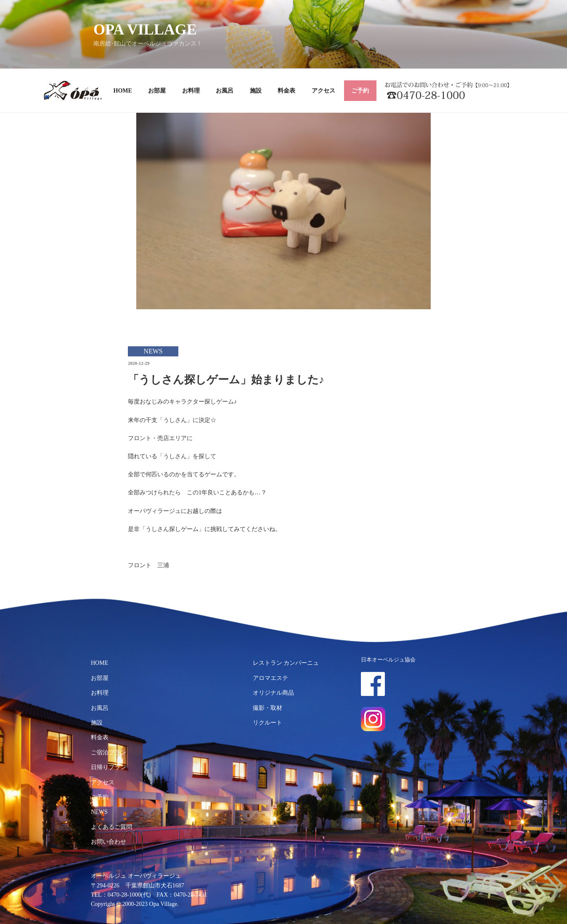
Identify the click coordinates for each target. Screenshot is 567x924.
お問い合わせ (109, 842)
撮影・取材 (268, 708)
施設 (256, 91)
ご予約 (360, 91)
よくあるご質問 (111, 827)
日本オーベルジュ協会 (388, 660)
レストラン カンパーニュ (286, 663)
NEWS (99, 812)
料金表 (286, 91)
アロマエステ (270, 678)
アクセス (323, 91)
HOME (123, 91)
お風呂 (225, 91)
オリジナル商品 (273, 693)
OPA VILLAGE (145, 29)
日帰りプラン (109, 767)
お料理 (191, 91)
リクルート (268, 723)
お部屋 (157, 91)
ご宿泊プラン (109, 753)
